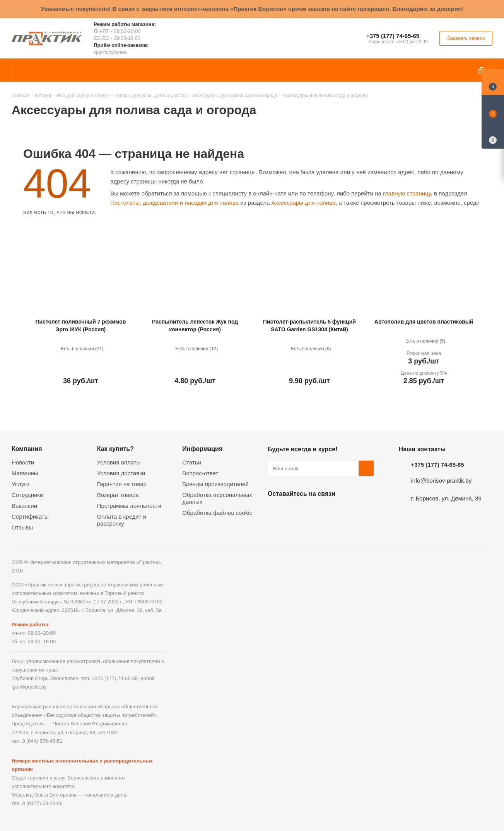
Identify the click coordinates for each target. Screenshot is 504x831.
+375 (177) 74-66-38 (115, 678)
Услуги (21, 484)
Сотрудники (27, 495)
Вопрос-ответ (200, 473)
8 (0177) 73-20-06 (42, 803)
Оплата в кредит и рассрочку (122, 520)
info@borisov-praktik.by (442, 481)
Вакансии (24, 506)
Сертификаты (30, 517)
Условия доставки (121, 473)
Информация (202, 449)
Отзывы (22, 527)
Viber (353, 512)
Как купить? (115, 449)
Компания (27, 449)
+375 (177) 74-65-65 (393, 36)
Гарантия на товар (122, 484)
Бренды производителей (215, 484)
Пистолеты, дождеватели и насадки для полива (174, 203)
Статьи (192, 462)
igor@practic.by (29, 687)
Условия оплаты (119, 462)
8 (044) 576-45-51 (42, 741)
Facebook (295, 512)
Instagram (314, 512)
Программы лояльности (129, 506)
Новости (23, 462)
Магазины (25, 473)
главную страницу (407, 193)
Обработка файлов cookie (217, 513)
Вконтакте (275, 512)
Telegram (333, 512)
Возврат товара (118, 495)
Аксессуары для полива (303, 203)
